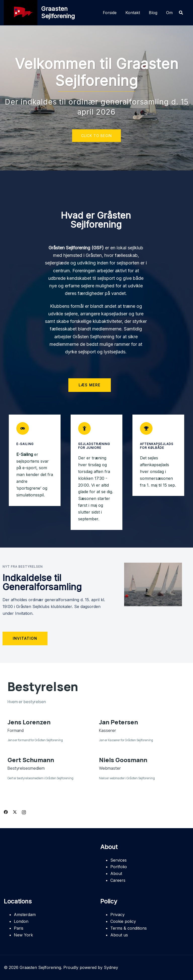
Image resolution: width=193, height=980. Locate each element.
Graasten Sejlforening (58, 12)
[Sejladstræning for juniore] (84, 428)
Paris (19, 928)
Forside (110, 13)
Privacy (117, 915)
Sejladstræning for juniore (94, 446)
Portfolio (119, 867)
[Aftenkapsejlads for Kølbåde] (146, 428)
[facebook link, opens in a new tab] (6, 812)
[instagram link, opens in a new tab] (24, 812)
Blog (153, 13)
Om (169, 13)
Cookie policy (123, 921)
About (116, 873)
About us (119, 935)
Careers (118, 880)
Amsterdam (25, 915)
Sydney (111, 967)
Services (118, 860)
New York (23, 935)
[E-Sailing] (23, 428)
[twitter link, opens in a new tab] (15, 812)
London (21, 921)
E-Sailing (25, 444)
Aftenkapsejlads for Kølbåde (157, 446)
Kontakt (133, 13)
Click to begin (96, 136)
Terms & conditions (129, 928)
